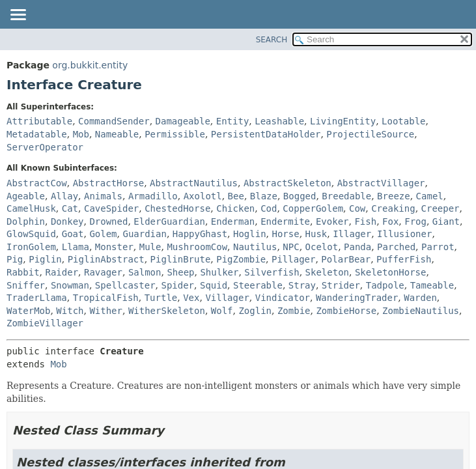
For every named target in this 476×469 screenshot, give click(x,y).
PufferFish (404, 259)
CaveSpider (111, 208)
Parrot (438, 247)
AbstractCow (37, 183)
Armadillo (153, 196)
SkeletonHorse (391, 272)
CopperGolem (313, 208)
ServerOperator (45, 147)
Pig (15, 259)
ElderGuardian (169, 221)
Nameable (117, 134)
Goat (73, 234)
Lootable (403, 121)
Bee (236, 196)
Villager (227, 298)
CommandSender (114, 121)
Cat (70, 208)
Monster (114, 247)
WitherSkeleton (167, 311)
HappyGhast (200, 234)
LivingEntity (343, 121)
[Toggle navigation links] (18, 16)
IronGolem (31, 247)
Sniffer (26, 285)
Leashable (279, 121)
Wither (106, 311)
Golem (103, 234)
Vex (191, 298)
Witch (70, 311)
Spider (177, 285)
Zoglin (255, 311)
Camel (430, 196)
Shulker (219, 272)
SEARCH (272, 40)
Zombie (294, 311)
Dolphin (26, 221)
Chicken (235, 208)
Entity (233, 121)
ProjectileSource (370, 134)
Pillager (293, 259)
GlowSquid (31, 234)
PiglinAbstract (106, 259)
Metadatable (37, 134)
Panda (357, 247)
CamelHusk (31, 208)
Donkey (67, 221)
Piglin (45, 259)
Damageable (183, 121)
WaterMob (28, 311)
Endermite (285, 221)
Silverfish (272, 272)
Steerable (258, 285)
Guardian (144, 234)
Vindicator (283, 298)
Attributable (39, 121)
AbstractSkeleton (287, 183)
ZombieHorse (346, 311)
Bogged (300, 196)
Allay (64, 196)
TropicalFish (106, 298)
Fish (365, 221)
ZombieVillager (45, 323)
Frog (415, 221)
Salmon (145, 272)
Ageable (26, 196)
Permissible (175, 134)
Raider (62, 272)
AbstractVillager (381, 183)
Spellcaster (125, 285)
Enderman (233, 221)
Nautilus (255, 247)
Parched (396, 247)
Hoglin (250, 234)
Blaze (264, 196)
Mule (150, 247)
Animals (103, 196)
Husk (316, 234)
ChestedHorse (177, 208)
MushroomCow (197, 247)
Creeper (441, 208)
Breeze (394, 196)
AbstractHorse (109, 183)
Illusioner (404, 234)
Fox (390, 221)
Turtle (161, 298)
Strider (341, 285)
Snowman (70, 285)
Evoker (332, 221)
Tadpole (385, 285)
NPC (291, 247)
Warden (420, 298)
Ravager (103, 272)
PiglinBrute (181, 259)
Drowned (108, 221)
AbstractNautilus (194, 183)
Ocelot (322, 247)
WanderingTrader (357, 298)
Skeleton (327, 272)
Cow (357, 208)
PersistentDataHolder (266, 134)
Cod (269, 208)
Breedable (346, 196)
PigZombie (241, 259)
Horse (285, 234)
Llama (76, 247)
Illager (352, 234)
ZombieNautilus (421, 311)
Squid (214, 285)
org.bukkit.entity (90, 65)
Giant (446, 221)
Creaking (393, 208)
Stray (302, 285)
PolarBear (346, 259)
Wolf (222, 311)
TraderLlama (37, 298)
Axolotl (203, 196)
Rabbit (23, 272)
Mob (81, 134)
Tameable (432, 285)
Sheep (180, 272)
